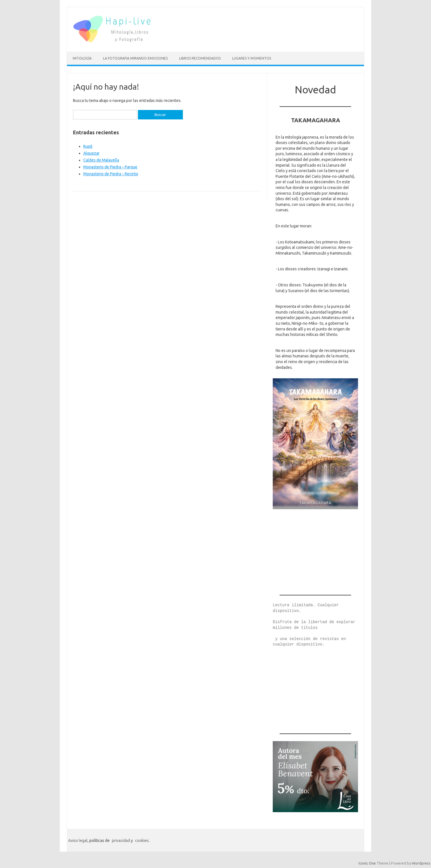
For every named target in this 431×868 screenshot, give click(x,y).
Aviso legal (78, 841)
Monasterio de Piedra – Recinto (111, 174)
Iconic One (367, 863)
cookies (142, 841)
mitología (82, 58)
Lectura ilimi (288, 605)
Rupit (88, 146)
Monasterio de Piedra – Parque (110, 167)
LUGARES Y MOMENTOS (252, 58)
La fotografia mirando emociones (135, 58)
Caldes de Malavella (101, 160)
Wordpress (421, 863)
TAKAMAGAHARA (316, 503)
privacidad (121, 841)
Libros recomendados (200, 58)
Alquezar (91, 153)
